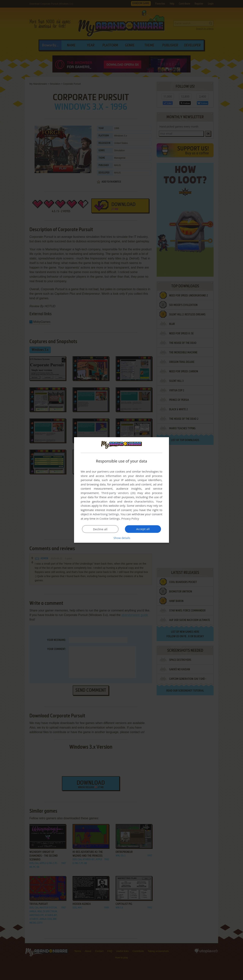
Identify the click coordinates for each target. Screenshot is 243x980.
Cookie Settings (110, 518)
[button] (121, 538)
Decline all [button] (100, 529)
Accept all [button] (143, 529)
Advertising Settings (106, 514)
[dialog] (121, 490)
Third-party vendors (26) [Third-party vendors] (118, 493)
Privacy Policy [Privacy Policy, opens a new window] (130, 518)
